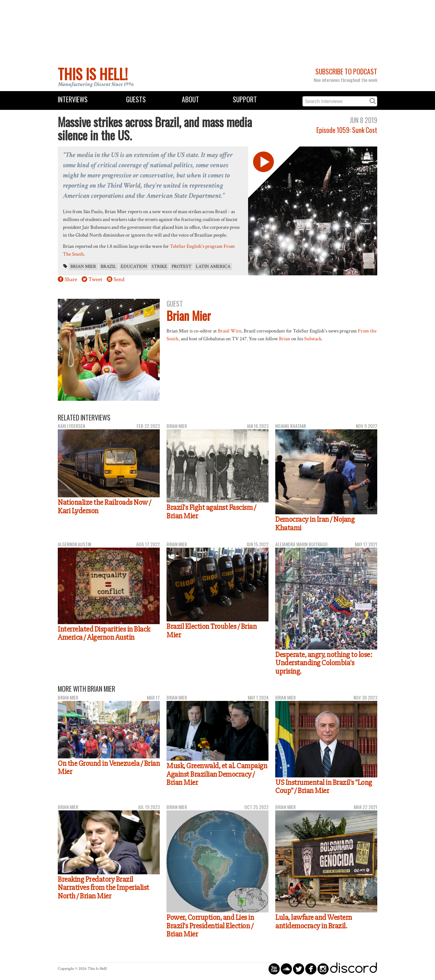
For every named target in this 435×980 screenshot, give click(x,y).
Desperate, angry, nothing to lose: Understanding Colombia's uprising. (324, 663)
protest (181, 267)
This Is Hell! (93, 74)
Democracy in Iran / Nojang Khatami (315, 524)
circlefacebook (311, 969)
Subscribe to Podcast (346, 72)
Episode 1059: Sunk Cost (347, 130)
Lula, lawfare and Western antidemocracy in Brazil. (314, 922)
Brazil (108, 267)
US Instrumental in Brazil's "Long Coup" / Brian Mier (324, 787)
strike (159, 267)
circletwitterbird (299, 969)
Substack (313, 339)
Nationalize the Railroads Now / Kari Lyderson (105, 507)
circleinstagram (323, 969)
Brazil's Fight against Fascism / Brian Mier (211, 512)
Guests (136, 99)
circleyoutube (274, 969)
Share (71, 279)
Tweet (95, 279)
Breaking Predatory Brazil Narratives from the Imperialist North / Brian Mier (103, 888)
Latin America (213, 267)
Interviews (73, 99)
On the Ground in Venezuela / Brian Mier (109, 768)
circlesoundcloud (286, 969)
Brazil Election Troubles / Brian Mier (212, 631)
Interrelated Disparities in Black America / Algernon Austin (104, 633)
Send (119, 279)
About (190, 99)
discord (353, 969)
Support (245, 99)
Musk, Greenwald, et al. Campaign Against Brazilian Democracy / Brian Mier (217, 774)
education (134, 267)
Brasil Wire (230, 331)
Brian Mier (83, 267)
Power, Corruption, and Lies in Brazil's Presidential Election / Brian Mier (210, 926)
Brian (285, 339)
